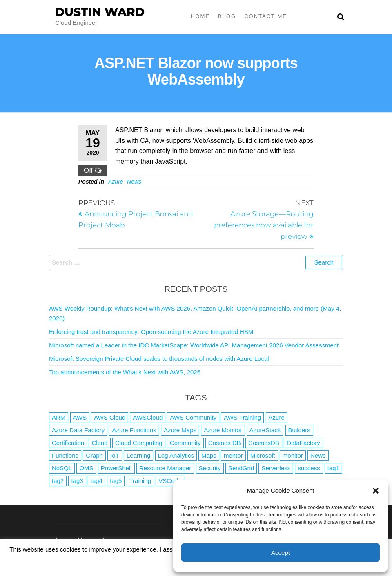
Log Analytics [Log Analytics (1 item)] (176, 455)
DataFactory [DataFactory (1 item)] (303, 443)
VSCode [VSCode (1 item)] (170, 481)
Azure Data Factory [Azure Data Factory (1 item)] (78, 430)
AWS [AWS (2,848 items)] (80, 417)
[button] (376, 491)
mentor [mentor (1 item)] (233, 455)
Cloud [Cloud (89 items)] (99, 443)
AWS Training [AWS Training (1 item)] (242, 417)
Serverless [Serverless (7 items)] (276, 468)
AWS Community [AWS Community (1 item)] (193, 417)
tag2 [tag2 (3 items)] (58, 481)
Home (200, 16)
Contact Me (266, 16)
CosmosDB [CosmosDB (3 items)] (264, 443)
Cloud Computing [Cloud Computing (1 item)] (139, 443)
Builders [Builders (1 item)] (299, 430)
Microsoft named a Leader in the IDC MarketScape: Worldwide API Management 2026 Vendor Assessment (194, 345)
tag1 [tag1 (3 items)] (333, 468)
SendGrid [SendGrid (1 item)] (241, 468)
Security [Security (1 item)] (210, 468)
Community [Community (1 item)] (185, 443)
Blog (227, 16)
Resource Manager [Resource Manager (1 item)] (165, 468)
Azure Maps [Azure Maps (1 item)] (180, 430)
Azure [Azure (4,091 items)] (277, 417)
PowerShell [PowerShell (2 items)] (116, 468)
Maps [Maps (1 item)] (209, 455)
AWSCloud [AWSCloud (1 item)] (148, 417)
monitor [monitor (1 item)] (293, 455)
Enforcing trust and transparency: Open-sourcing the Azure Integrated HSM (151, 332)
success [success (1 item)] (309, 468)
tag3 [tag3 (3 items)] (77, 481)
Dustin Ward (100, 12)
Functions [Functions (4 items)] (65, 455)
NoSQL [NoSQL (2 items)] (62, 468)
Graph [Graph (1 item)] (94, 455)
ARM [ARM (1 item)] (59, 417)
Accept (281, 553)
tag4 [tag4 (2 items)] (97, 481)
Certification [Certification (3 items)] (68, 443)
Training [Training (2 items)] (140, 481)
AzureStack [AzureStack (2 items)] (265, 430)
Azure (116, 182)
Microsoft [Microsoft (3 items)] (263, 455)
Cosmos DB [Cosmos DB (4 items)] (225, 443)
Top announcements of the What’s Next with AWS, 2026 (125, 372)
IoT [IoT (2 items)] (115, 455)
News (134, 182)
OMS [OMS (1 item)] (86, 468)
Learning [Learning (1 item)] (138, 455)
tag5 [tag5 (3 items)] (116, 481)
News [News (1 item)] (318, 455)
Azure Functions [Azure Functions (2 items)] (134, 430)
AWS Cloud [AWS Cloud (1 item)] (110, 417)
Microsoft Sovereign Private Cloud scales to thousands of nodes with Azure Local (159, 359)
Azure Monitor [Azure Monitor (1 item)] (223, 430)
